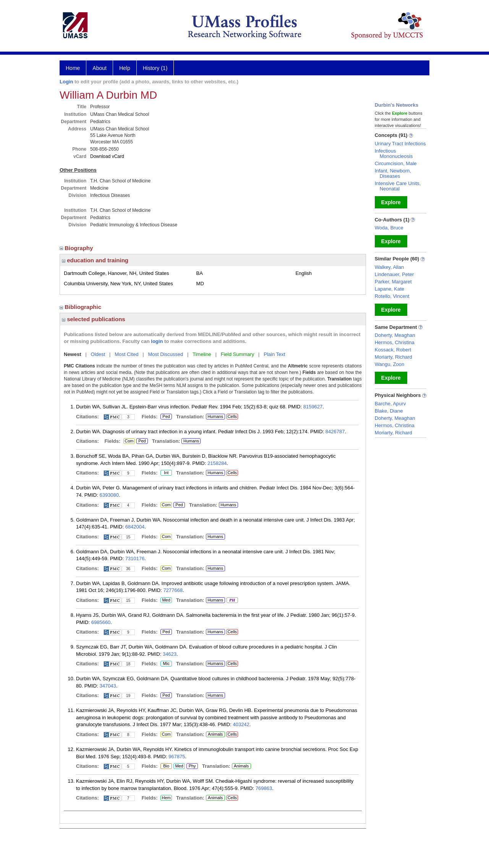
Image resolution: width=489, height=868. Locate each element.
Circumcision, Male (396, 163)
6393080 (109, 495)
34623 (170, 654)
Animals (215, 734)
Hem (166, 798)
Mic (166, 664)
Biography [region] (77, 248)
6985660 (101, 622)
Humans (215, 416)
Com (129, 441)
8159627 (313, 407)
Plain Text (274, 354)
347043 (108, 686)
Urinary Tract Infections (400, 144)
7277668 (173, 590)
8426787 (335, 432)
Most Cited (126, 354)
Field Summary (237, 354)
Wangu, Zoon (390, 364)
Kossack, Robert (393, 350)
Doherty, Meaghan (395, 335)
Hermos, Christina (395, 342)
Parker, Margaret (393, 282)
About (100, 68)
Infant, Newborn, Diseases (393, 173)
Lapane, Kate (389, 289)
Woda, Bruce (389, 228)
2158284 (217, 463)
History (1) (155, 68)
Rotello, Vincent (392, 296)
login (157, 341)
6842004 (135, 527)
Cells (232, 416)
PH (232, 600)
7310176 (135, 558)
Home (73, 68)
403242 (241, 724)
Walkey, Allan (389, 267)
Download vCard (107, 156)
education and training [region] (95, 260)
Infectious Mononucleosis (394, 154)
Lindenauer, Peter (394, 274)
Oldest (98, 354)
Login (66, 82)
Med (166, 600)
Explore (391, 202)
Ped (165, 417)
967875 (177, 757)
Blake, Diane (389, 411)
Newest (73, 354)
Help (125, 68)
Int (166, 473)
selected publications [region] (94, 319)
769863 (264, 788)
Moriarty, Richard (393, 357)
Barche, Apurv (390, 404)
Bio (165, 766)
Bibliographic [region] (81, 307)
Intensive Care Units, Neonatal (398, 186)
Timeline (202, 354)
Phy (192, 766)
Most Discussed (165, 354)
